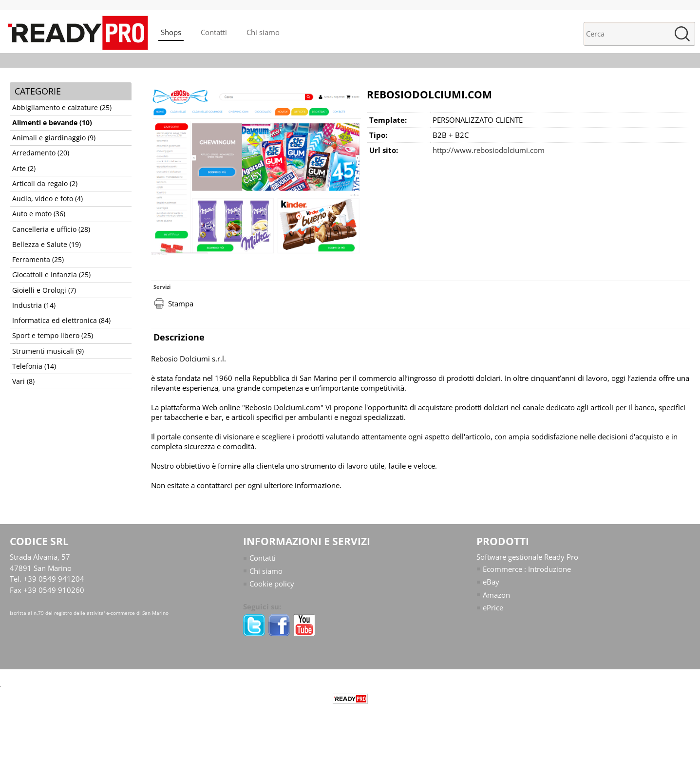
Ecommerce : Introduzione (527, 569)
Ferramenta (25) (38, 260)
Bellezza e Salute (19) (47, 245)
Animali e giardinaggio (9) (54, 138)
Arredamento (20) (41, 153)
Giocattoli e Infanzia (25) (51, 275)
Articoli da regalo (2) (45, 184)
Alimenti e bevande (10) (52, 123)
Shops (171, 32)
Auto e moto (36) (39, 214)
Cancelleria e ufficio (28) (51, 229)
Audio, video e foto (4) (47, 199)
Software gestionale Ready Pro (527, 557)
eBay (491, 582)
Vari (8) (23, 381)
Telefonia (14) (34, 366)
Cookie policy (272, 584)
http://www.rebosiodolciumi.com (489, 150)
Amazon (496, 595)
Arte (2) (24, 169)
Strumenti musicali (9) (48, 351)
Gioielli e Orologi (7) (44, 290)
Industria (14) (34, 305)
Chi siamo (263, 32)
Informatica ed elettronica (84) (61, 321)
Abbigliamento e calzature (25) (62, 108)
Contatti (214, 32)
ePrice (493, 607)
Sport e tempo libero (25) (53, 336)
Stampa (181, 303)
